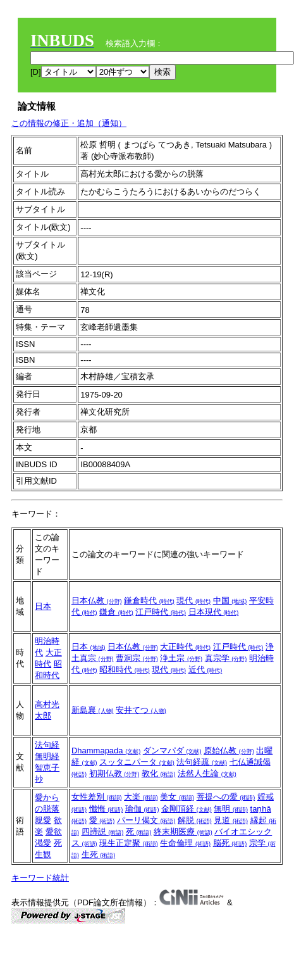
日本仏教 (97, 600)
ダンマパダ (172, 751)
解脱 (195, 820)
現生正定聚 (129, 843)
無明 (231, 809)
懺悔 (106, 809)
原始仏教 (229, 751)
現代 (193, 600)
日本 (43, 606)
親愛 (43, 820)
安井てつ (141, 710)
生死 (99, 854)
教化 (159, 773)
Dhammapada (106, 751)
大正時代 (185, 647)
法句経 (47, 745)
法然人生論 (207, 773)
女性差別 (97, 797)
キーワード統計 (40, 878)
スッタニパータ (137, 762)
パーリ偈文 (146, 820)
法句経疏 (202, 762)
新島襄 (93, 710)
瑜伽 (142, 809)
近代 (205, 669)
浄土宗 (181, 658)
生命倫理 (185, 843)
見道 (231, 820)
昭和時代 (125, 669)
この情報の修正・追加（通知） (69, 123)
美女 (177, 797)
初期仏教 (114, 773)
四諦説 (103, 832)
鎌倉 (116, 612)
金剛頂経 (187, 809)
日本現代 (214, 612)
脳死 (230, 843)
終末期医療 (183, 832)
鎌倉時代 (149, 600)
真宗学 (226, 658)
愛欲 (54, 832)
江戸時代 (161, 612)
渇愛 (43, 843)
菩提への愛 (226, 797)
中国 (230, 600)
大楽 (141, 797)
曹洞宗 (137, 658)
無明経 (47, 756)
